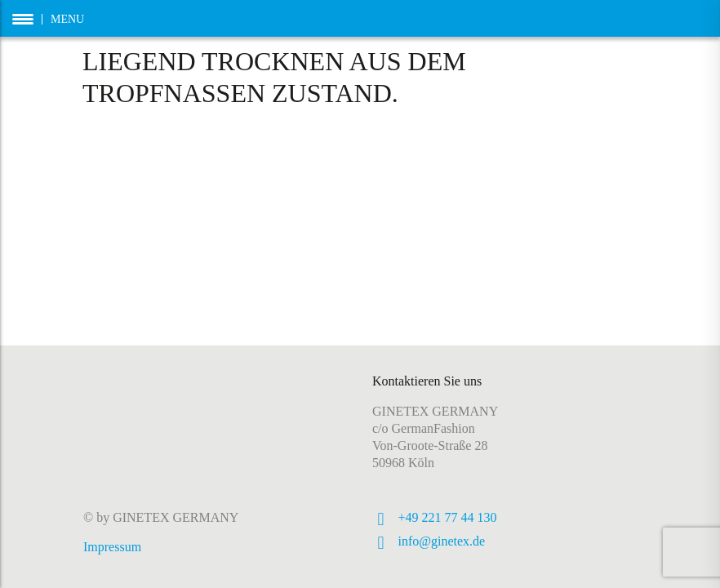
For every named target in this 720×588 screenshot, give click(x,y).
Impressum (112, 547)
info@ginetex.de (442, 541)
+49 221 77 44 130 (448, 517)
